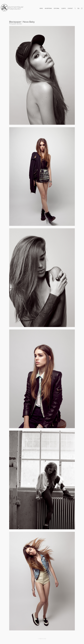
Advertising (48, 8)
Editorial (57, 8)
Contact (70, 8)
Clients (64, 8)
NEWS (41, 8)
